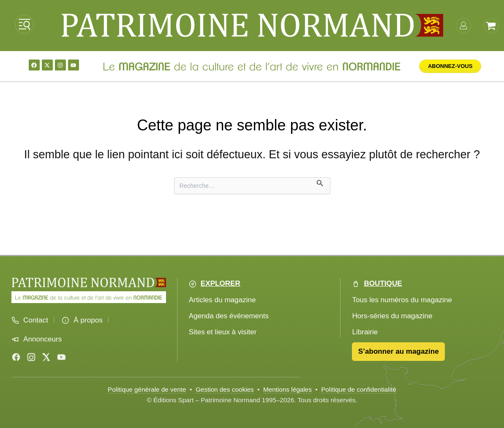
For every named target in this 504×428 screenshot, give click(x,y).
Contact (36, 320)
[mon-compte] (463, 25)
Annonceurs (42, 339)
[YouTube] (61, 357)
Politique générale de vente (147, 389)
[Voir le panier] (491, 25)
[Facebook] (16, 357)
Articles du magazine (222, 300)
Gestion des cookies (225, 389)
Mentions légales (287, 389)
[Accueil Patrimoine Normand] (89, 283)
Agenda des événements (229, 316)
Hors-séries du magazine (392, 316)
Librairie (365, 332)
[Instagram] (31, 357)
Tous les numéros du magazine (402, 300)
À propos (88, 320)
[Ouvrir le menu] (24, 24)
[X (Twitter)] (46, 357)
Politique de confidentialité (359, 389)
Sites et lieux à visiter (223, 332)
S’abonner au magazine (399, 351)
